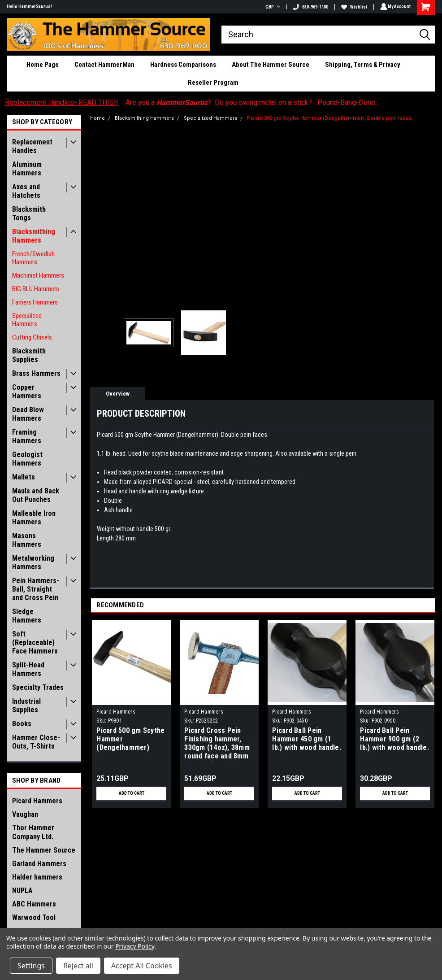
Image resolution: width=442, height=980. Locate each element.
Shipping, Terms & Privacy (363, 65)
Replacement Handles (32, 146)
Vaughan (25, 814)
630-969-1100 (309, 7)
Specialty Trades (38, 687)
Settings (31, 966)
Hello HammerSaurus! (29, 7)
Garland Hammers (39, 864)
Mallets (24, 477)
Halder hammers (37, 877)
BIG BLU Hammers (36, 289)
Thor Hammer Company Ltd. (33, 832)
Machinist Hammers (38, 275)
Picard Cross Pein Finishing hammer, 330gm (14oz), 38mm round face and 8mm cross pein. (217, 744)
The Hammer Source (44, 850)
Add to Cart (132, 793)
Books (22, 724)
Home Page (43, 65)
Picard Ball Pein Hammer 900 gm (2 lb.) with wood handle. (394, 739)
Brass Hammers (36, 373)
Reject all (78, 966)
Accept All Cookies (142, 966)
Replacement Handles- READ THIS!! (62, 102)
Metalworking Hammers (33, 562)
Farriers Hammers (35, 302)
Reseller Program (213, 83)
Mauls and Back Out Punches (36, 495)
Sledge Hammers (27, 616)
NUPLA (22, 891)
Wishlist (353, 7)
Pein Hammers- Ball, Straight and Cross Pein (36, 589)
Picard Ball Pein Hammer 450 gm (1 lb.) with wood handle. (307, 739)
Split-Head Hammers (28, 669)
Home (97, 118)
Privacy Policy (135, 946)
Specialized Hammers (27, 320)
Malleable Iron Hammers (34, 518)
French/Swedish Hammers (33, 258)
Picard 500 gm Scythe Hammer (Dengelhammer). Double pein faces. (330, 118)
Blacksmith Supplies (29, 355)
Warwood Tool (34, 917)
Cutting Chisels (32, 337)
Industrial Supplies (26, 706)
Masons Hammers (27, 540)
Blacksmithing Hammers (34, 236)
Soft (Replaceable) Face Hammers (35, 642)
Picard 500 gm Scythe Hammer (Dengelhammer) (130, 739)
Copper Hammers (27, 392)
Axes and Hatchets (26, 191)
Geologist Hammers (27, 459)
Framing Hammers (27, 436)
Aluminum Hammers (27, 169)
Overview (118, 394)
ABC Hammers (34, 904)
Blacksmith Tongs (29, 213)
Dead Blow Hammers (28, 414)
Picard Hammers (37, 801)
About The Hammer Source (271, 65)
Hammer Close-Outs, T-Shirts (36, 742)
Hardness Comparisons (183, 65)
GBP (271, 7)
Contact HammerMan (104, 65)
